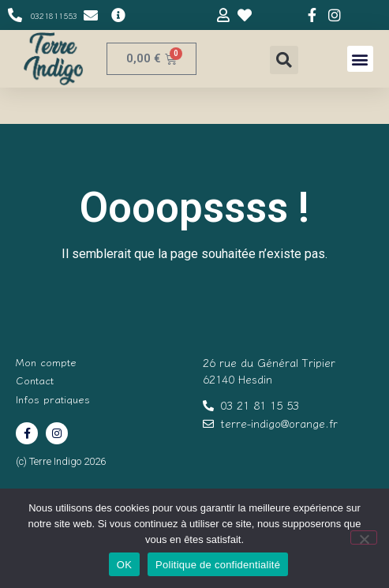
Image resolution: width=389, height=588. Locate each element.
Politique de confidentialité (218, 565)
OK (124, 565)
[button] (284, 60)
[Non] (364, 537)
